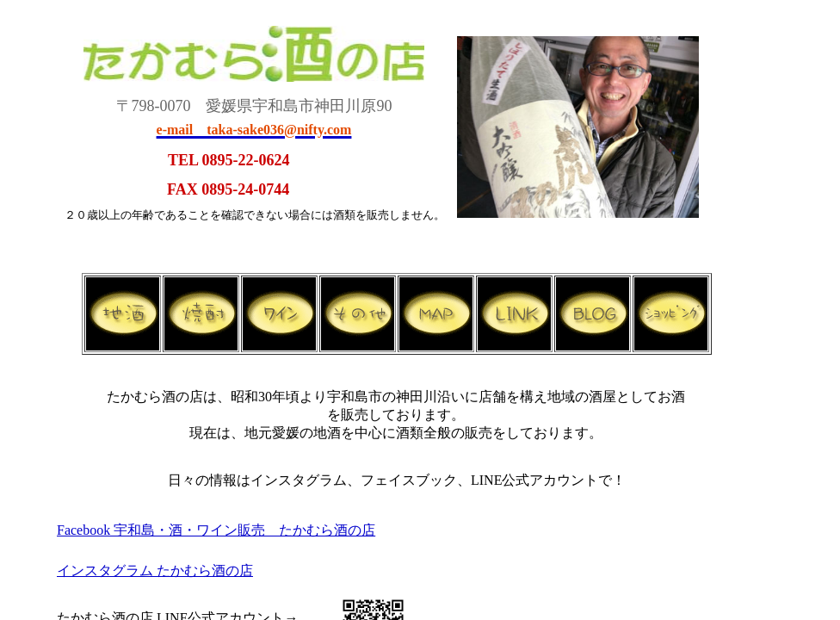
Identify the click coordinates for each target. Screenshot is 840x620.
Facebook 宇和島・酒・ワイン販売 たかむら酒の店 (216, 530)
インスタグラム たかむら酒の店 (155, 570)
